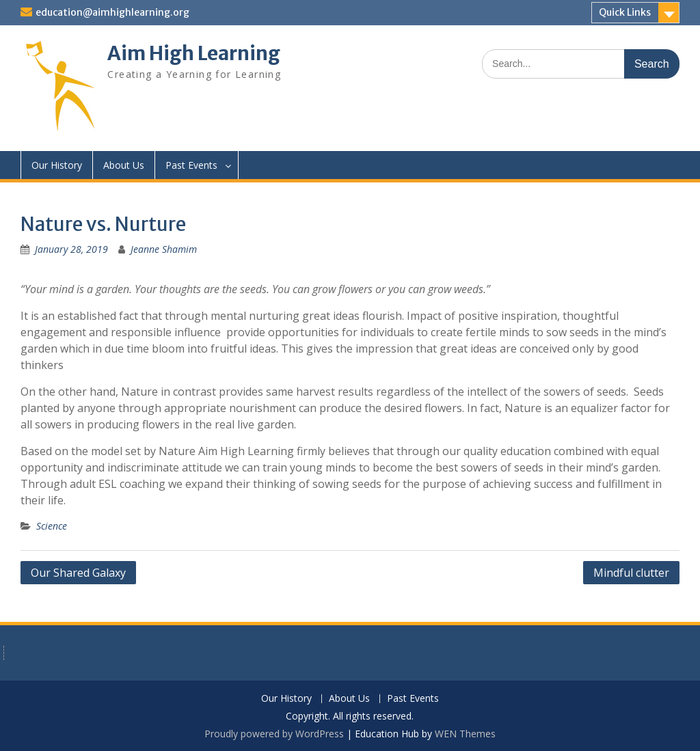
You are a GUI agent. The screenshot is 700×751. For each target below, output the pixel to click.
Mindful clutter (631, 573)
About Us (124, 165)
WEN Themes (465, 734)
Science (52, 526)
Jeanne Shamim (164, 249)
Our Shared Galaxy (78, 573)
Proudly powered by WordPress (274, 734)
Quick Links (625, 12)
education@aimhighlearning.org (112, 12)
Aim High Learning (194, 53)
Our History (57, 165)
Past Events (191, 165)
